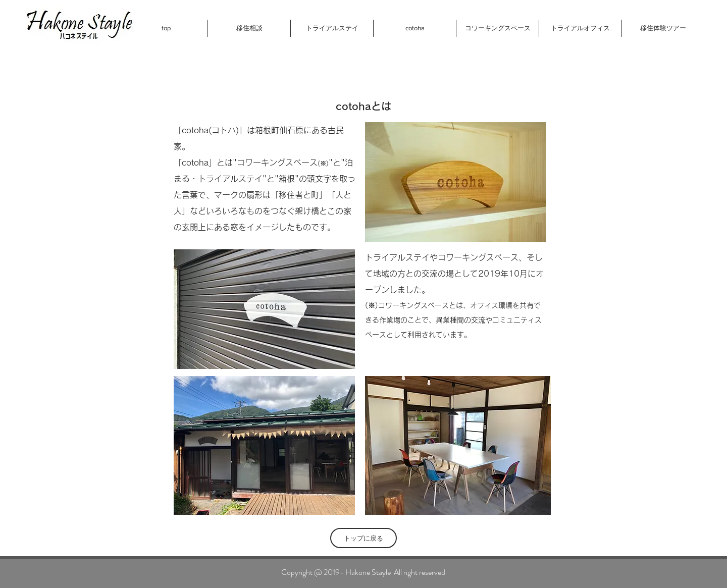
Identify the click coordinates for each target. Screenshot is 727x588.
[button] (249, 28)
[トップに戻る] (363, 538)
